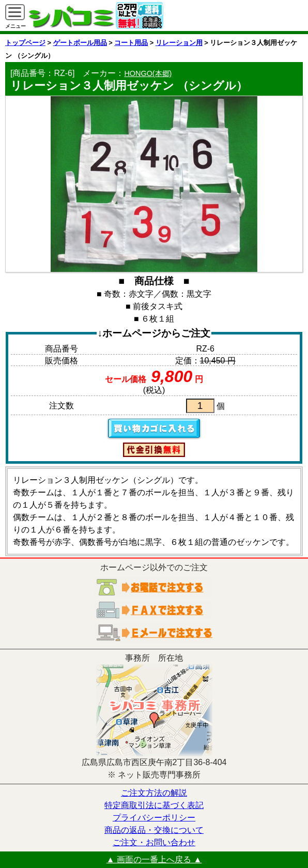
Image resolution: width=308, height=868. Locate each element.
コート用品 (131, 43)
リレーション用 (179, 43)
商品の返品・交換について (154, 830)
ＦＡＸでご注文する (154, 610)
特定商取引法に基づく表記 (154, 805)
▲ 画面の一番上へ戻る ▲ (154, 859)
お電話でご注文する (154, 587)
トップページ (25, 43)
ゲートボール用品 (80, 43)
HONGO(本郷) (148, 73)
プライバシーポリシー (154, 818)
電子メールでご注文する (154, 633)
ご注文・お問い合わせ (154, 842)
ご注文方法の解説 (154, 793)
